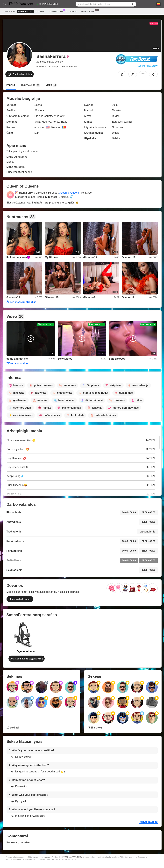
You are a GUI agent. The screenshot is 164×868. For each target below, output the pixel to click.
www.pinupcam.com (41, 857)
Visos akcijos (57, 11)
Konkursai (72, 11)
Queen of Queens (69, 193)
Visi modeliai (9, 11)
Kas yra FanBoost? (147, 66)
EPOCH (65, 857)
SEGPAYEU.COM (77, 857)
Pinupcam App (88, 11)
